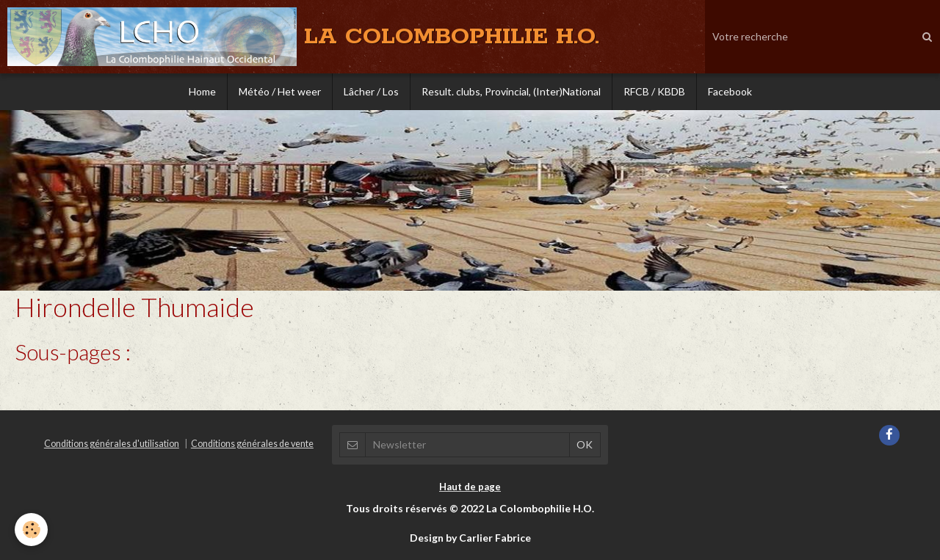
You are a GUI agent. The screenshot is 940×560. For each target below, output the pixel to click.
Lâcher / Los (371, 91)
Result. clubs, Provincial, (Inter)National (511, 91)
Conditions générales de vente (252, 444)
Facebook (730, 91)
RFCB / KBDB (654, 91)
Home (202, 91)
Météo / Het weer (280, 91)
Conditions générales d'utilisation (112, 444)
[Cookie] (31, 530)
